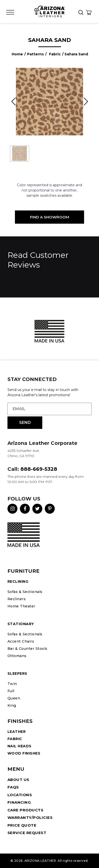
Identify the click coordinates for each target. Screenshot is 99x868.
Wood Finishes (24, 753)
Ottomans (17, 656)
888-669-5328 (39, 469)
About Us (18, 780)
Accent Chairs (21, 641)
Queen (14, 698)
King (12, 705)
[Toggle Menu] (10, 12)
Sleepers (17, 674)
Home (17, 54)
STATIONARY (21, 624)
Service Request (27, 833)
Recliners (17, 599)
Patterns (35, 54)
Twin (12, 684)
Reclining (18, 581)
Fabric (55, 54)
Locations (20, 795)
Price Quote (22, 825)
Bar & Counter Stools (27, 649)
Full (11, 691)
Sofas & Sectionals (25, 592)
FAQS (13, 787)
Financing (19, 802)
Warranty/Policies (30, 818)
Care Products (25, 810)
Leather (17, 732)
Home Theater (21, 606)
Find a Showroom (50, 217)
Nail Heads (20, 746)
